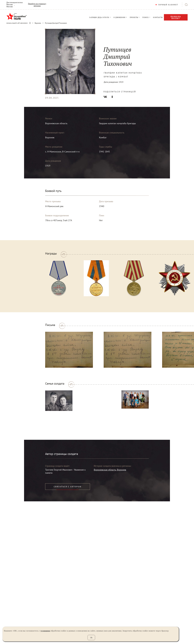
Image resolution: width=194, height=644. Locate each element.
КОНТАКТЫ (158, 17)
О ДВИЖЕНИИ (119, 17)
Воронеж (38, 23)
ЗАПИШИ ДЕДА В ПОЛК (99, 17)
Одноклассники (112, 97)
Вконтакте (105, 97)
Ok (91, 638)
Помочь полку (176, 17)
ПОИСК (146, 17)
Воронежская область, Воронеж (110, 470)
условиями (45, 631)
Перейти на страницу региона (37, 5)
